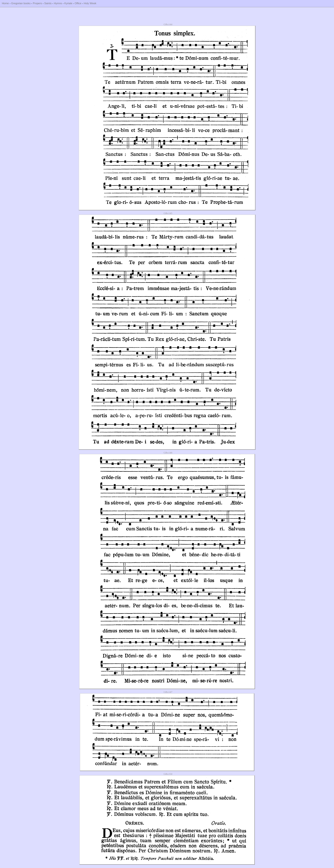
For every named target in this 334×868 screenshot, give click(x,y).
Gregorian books (21, 3)
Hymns (58, 3)
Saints (48, 3)
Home (5, 3)
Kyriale (68, 3)
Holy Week (90, 3)
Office (78, 3)
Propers (37, 3)
